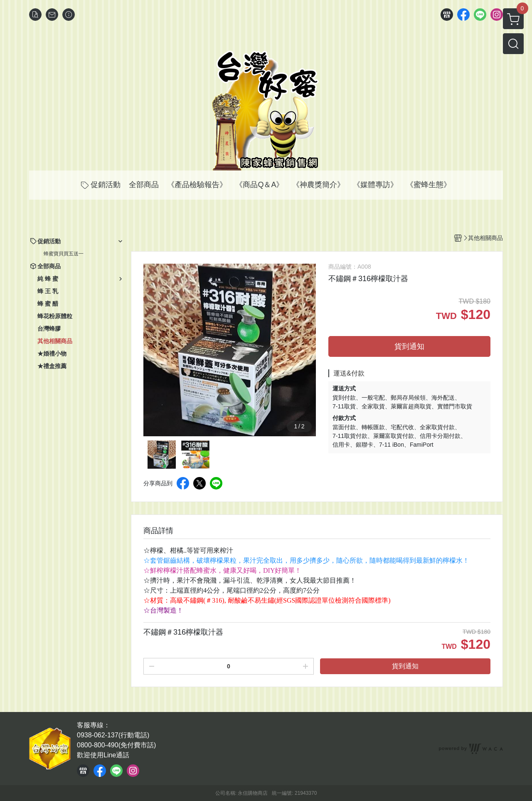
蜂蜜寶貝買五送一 (64, 254)
